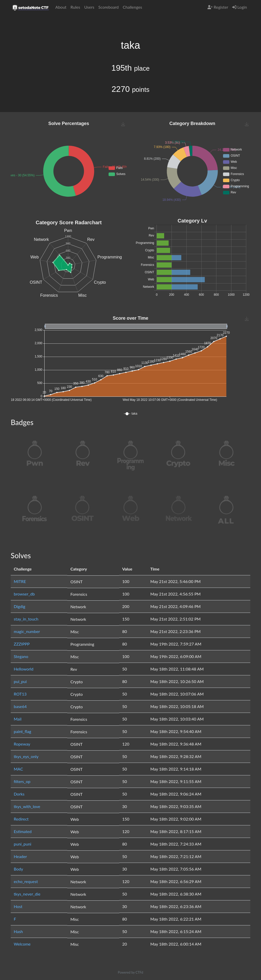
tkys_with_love (27, 806)
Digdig (19, 606)
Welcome (22, 944)
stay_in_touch (26, 619)
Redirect (21, 819)
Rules (75, 7)
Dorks (19, 794)
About (61, 7)
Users (89, 7)
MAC (18, 769)
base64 (20, 706)
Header (20, 856)
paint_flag (22, 731)
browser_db (24, 594)
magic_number (27, 631)
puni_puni (23, 844)
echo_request (26, 881)
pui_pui (20, 681)
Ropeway (22, 744)
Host (18, 906)
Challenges (132, 7)
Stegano (21, 656)
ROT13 (20, 694)
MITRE (20, 581)
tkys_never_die (27, 894)
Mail (18, 719)
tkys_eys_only (26, 756)
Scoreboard (109, 7)
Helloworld (24, 669)
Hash (18, 931)
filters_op (22, 781)
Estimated (23, 831)
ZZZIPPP (22, 644)
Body (18, 869)
